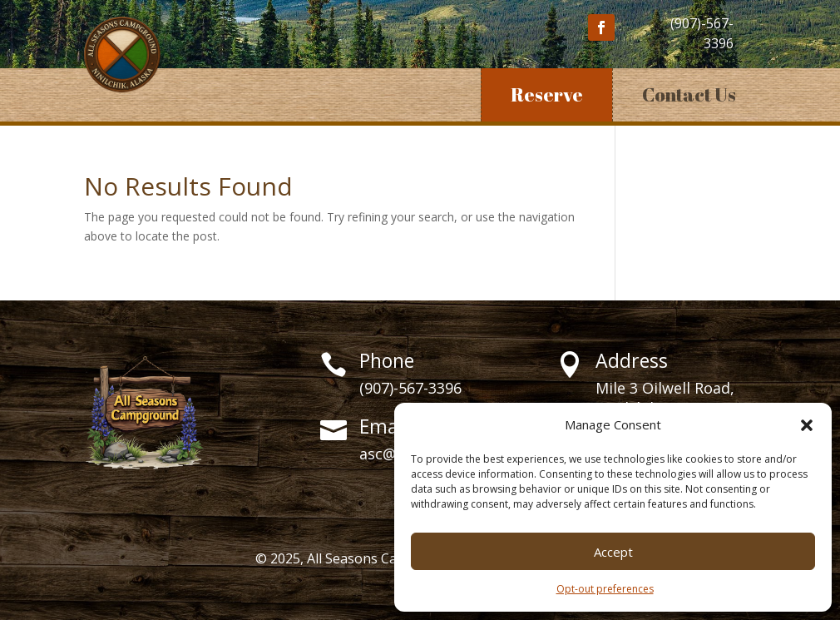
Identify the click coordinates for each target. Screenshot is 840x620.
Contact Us (689, 94)
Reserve (547, 94)
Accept (613, 552)
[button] (807, 425)
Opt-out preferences (605, 589)
